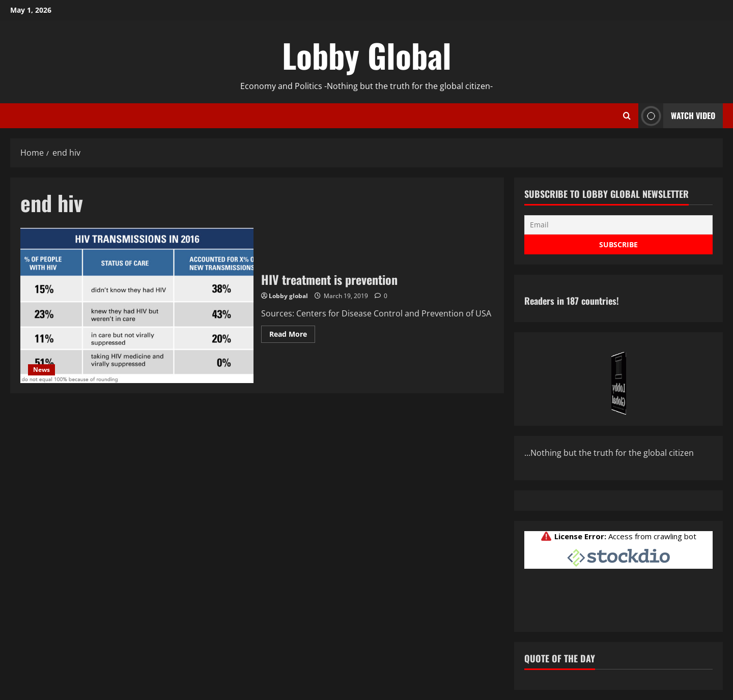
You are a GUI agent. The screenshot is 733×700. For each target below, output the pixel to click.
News (41, 370)
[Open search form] (627, 116)
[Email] (618, 225)
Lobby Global (367, 55)
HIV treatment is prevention (137, 305)
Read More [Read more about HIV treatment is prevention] (292, 336)
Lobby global (288, 296)
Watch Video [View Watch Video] (677, 116)
